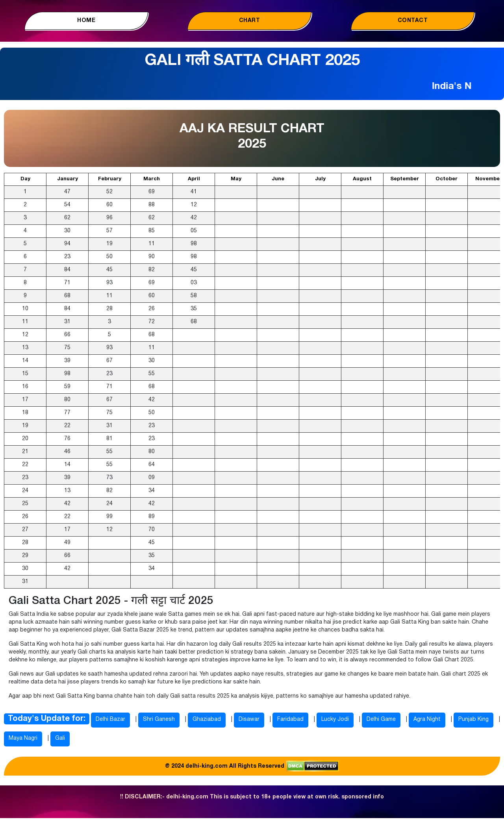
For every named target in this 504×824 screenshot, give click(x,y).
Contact (413, 21)
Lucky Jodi (335, 719)
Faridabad (290, 719)
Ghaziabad (207, 719)
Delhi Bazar (110, 719)
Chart (250, 21)
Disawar (249, 719)
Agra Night (427, 719)
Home (86, 21)
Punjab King (473, 719)
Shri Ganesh (159, 719)
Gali (60, 738)
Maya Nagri (23, 738)
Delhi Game (381, 719)
